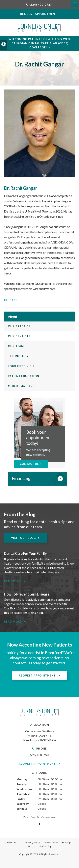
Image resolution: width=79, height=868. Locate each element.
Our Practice (19, 326)
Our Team (16, 346)
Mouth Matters (21, 386)
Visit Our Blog (23, 538)
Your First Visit (21, 366)
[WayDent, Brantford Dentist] (39, 479)
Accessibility (51, 842)
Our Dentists (19, 336)
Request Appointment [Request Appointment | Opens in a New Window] (38, 676)
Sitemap (66, 842)
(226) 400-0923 (39, 755)
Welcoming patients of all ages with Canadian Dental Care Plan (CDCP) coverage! (40, 43)
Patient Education (24, 376)
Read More (13, 581)
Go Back (11, 300)
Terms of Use (14, 842)
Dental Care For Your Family (25, 553)
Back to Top (45, 846)
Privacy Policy (33, 842)
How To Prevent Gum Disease (27, 594)
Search (31, 846)
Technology (18, 356)
